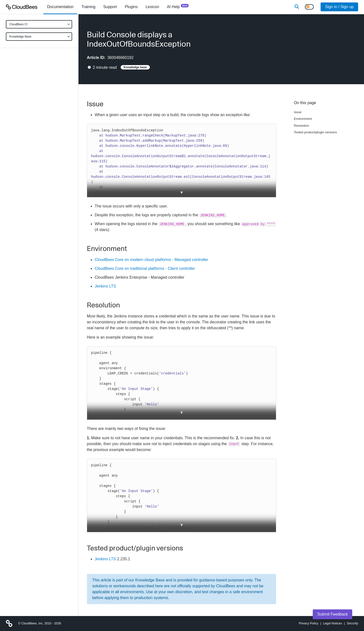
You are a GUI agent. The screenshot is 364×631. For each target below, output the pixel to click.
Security (352, 623)
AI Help (178, 7)
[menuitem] (60, 7)
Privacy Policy (309, 623)
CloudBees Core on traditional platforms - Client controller (145, 268)
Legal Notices (333, 623)
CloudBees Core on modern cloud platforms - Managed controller (151, 260)
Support (110, 7)
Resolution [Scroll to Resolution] (301, 126)
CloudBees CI (18, 24)
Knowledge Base (20, 37)
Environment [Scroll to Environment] (303, 119)
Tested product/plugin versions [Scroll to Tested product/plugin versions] (315, 132)
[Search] (297, 7)
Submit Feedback (332, 614)
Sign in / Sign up (339, 7)
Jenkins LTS (105, 286)
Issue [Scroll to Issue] (298, 112)
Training (88, 7)
